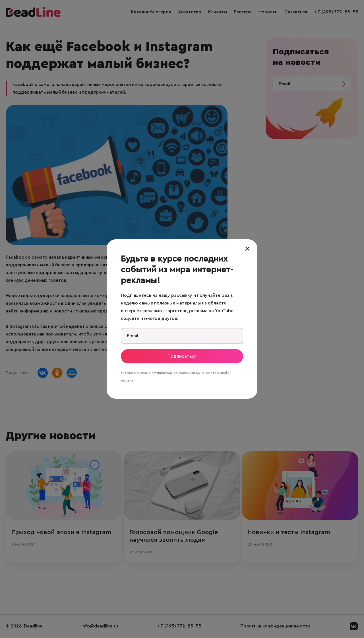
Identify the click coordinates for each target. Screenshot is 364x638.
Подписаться (182, 356)
